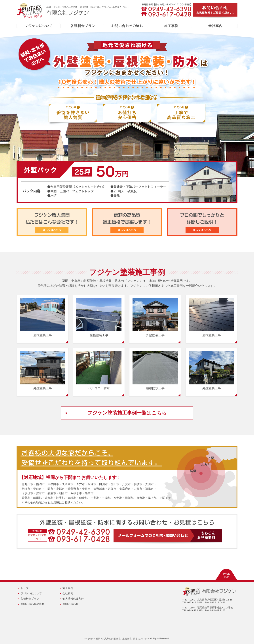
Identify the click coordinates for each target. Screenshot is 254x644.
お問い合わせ (70, 604)
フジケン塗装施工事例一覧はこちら (127, 413)
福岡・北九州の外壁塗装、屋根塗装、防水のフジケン (122, 639)
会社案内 (68, 593)
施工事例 (68, 588)
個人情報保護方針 (73, 599)
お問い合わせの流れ (32, 604)
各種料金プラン (30, 599)
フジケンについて (31, 593)
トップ (25, 588)
